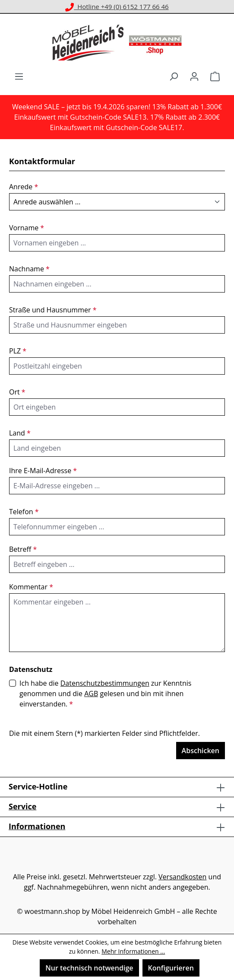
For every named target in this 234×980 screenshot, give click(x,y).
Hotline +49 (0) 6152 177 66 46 (117, 6)
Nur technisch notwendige (89, 968)
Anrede (24, 187)
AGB (91, 694)
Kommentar (31, 587)
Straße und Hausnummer (53, 310)
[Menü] (19, 76)
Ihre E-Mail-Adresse (43, 471)
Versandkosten (182, 877)
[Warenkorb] (215, 76)
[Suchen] (174, 76)
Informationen (37, 826)
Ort (17, 392)
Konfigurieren (171, 968)
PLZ (18, 351)
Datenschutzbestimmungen (105, 683)
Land (20, 433)
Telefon (24, 512)
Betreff (23, 549)
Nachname (29, 269)
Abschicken (201, 751)
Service (22, 806)
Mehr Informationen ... (133, 951)
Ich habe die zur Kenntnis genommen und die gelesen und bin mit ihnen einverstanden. (105, 693)
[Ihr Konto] (194, 76)
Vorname (27, 228)
